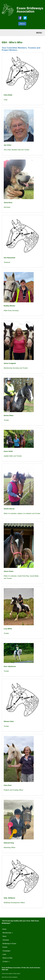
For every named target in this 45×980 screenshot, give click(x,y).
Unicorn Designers (13, 977)
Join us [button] (22, 24)
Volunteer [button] (6, 940)
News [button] (4, 936)
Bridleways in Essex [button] (9, 944)
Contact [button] (6, 961)
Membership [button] (8, 933)
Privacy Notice (17, 974)
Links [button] (4, 954)
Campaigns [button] (6, 951)
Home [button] (4, 929)
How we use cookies (7, 974)
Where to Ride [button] (7, 958)
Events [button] (5, 947)
